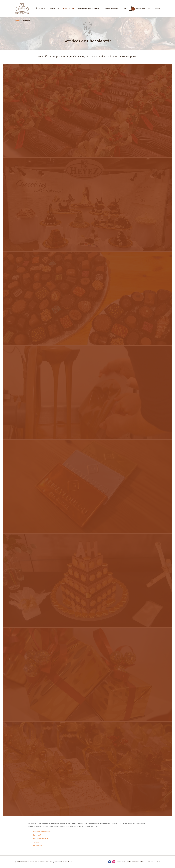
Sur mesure (37, 846)
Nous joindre (112, 8)
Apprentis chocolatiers (42, 832)
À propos (40, 8)
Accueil (18, 21)
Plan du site (121, 862)
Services (68, 8)
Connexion (141, 8)
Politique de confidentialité (136, 862)
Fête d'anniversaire (40, 838)
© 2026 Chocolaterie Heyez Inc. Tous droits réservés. (33, 862)
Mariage (36, 842)
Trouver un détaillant (89, 8)
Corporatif (37, 835)
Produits (54, 8)
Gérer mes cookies (154, 862)
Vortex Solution (67, 862)
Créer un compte (153, 8)
